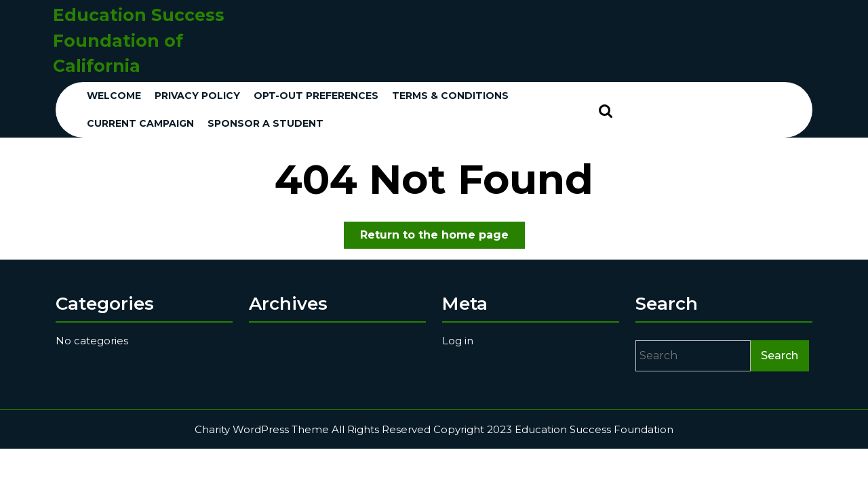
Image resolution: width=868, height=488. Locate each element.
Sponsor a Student (265, 123)
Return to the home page (442, 238)
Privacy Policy (197, 96)
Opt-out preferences (316, 96)
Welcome (114, 96)
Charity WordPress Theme (262, 429)
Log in (458, 341)
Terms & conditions (450, 96)
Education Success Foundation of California (139, 40)
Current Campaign (140, 123)
